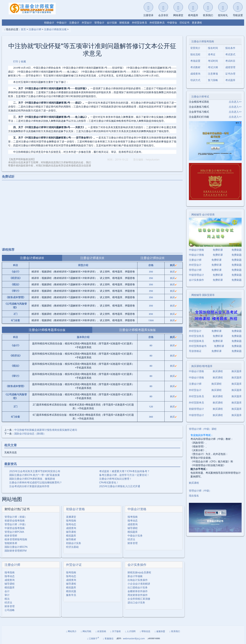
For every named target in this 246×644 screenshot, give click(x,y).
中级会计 (62, 23)
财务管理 (133, 543)
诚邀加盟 (160, 631)
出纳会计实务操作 (138, 580)
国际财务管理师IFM (16, 551)
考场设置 (195, 61)
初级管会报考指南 (15, 521)
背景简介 (195, 48)
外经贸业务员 (139, 23)
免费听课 (218, 250)
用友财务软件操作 (138, 595)
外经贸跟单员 (157, 23)
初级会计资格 (75, 509)
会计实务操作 (137, 565)
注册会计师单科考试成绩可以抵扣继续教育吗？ (36, 482)
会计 (7, 591)
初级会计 (49, 23)
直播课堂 (71, 517)
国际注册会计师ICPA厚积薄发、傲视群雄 (32, 479)
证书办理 (230, 74)
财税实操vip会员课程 (139, 572)
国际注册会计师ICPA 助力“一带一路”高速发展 (35, 475)
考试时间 (213, 61)
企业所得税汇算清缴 (139, 599)
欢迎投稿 (101, 631)
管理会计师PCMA (14, 532)
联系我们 (175, 631)
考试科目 (230, 61)
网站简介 (71, 631)
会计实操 (112, 23)
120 (151, 406)
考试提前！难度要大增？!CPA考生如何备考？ (124, 471)
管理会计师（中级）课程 (203, 429)
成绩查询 (71, 528)
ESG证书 (184, 23)
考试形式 (230, 54)
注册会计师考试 (200, 97)
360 (151, 417)
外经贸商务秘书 (198, 346)
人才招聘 (130, 631)
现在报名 (194, 496)
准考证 (212, 54)
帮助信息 (145, 631)
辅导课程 (71, 532)
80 (151, 345)
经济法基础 (72, 547)
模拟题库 (71, 536)
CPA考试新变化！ (109, 482)
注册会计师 (35, 29)
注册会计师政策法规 (55, 29)
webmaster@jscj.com (134, 638)
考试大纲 (213, 67)
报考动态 (71, 524)
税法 (7, 599)
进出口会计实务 (136, 602)
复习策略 (213, 80)
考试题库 (230, 80)
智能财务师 (11, 543)
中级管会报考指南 (15, 528)
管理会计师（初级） (16, 517)
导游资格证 (195, 351)
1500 (151, 320)
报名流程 (195, 54)
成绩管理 (230, 67)
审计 (7, 595)
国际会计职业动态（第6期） (30, 434)
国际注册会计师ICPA (16, 547)
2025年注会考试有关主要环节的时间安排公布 (35, 471)
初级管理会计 (196, 409)
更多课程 (197, 23)
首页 (23, 29)
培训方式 (195, 80)
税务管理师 (11, 536)
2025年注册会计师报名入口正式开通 (120, 486)
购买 (173, 272)
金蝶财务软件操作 (138, 591)
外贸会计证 (74, 565)
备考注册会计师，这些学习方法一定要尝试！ (124, 475)
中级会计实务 (135, 536)
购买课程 (218, 371)
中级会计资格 (137, 509)
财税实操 (124, 23)
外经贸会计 (195, 265)
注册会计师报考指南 (203, 41)
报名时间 (213, 48)
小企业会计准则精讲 (139, 584)
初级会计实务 (74, 543)
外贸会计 (87, 23)
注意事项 (213, 74)
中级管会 (172, 23)
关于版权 (116, 631)
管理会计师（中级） (16, 524)
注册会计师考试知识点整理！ (115, 479)
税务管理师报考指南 (16, 539)
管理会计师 (195, 270)
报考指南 (71, 521)
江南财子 (93, 638)
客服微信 (108, 638)
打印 (16, 61)
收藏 (23, 61)
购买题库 (237, 371)
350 (151, 272)
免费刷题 (237, 250)
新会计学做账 (135, 576)
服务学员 (71, 595)
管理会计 (99, 23)
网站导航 (86, 631)
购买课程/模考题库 (202, 366)
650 (151, 314)
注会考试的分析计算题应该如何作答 (29, 486)
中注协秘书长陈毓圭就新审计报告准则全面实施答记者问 (46, 430)
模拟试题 (71, 591)
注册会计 (74, 23)
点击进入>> (235, 102)
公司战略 (10, 610)
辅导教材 (71, 539)
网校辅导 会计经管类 (203, 215)
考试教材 (195, 67)
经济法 (131, 539)
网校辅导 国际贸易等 (203, 295)
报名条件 (230, 48)
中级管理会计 (196, 275)
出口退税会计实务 (138, 587)
